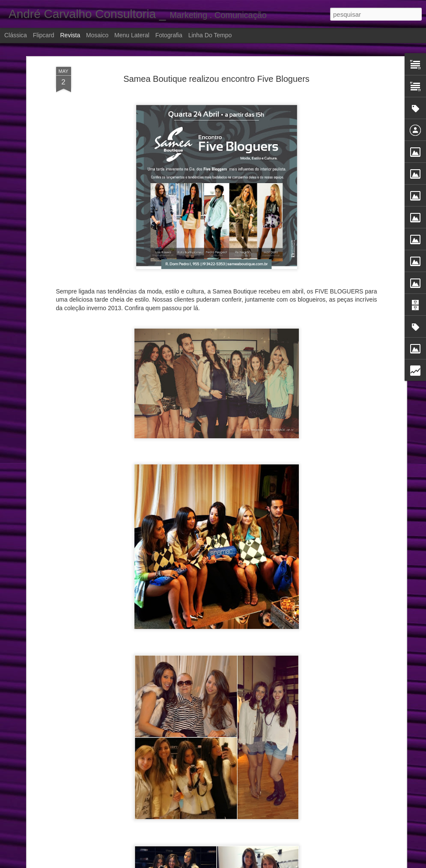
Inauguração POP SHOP (170, 852)
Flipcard (44, 35)
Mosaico (97, 35)
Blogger (285, 863)
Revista (70, 35)
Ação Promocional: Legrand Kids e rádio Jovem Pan (212, 657)
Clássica (16, 35)
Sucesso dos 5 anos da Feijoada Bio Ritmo (198, 755)
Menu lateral (132, 35)
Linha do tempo (210, 35)
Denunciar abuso (314, 863)
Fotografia (169, 35)
